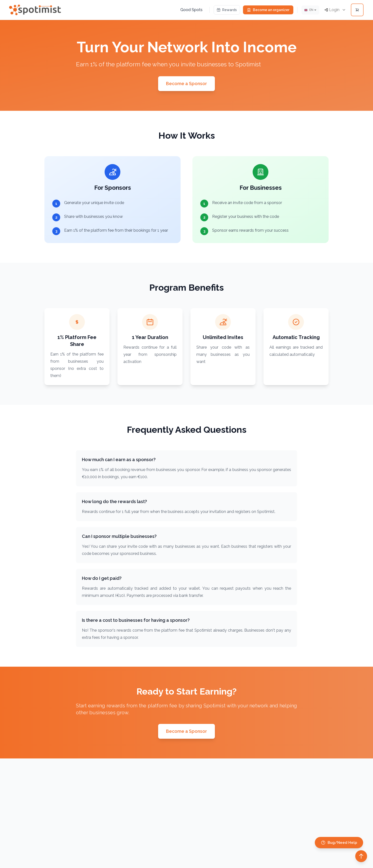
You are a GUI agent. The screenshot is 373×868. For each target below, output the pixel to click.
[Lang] (310, 10)
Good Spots (191, 10)
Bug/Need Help (339, 843)
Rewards (227, 10)
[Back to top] (361, 856)
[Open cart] (357, 10)
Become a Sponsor (186, 84)
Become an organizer (268, 10)
